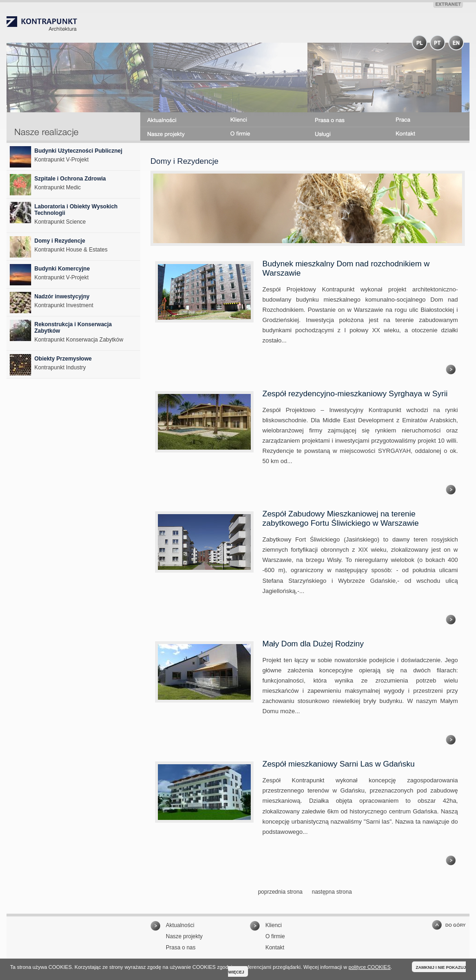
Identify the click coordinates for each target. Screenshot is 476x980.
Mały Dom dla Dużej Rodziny (313, 644)
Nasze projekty (184, 936)
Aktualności (180, 925)
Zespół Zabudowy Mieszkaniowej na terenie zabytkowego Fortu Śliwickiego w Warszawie (341, 519)
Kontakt (275, 948)
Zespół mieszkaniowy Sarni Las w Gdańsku (339, 764)
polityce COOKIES (370, 967)
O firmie (275, 936)
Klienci (273, 925)
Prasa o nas (181, 948)
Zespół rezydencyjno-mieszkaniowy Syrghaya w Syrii (355, 394)
